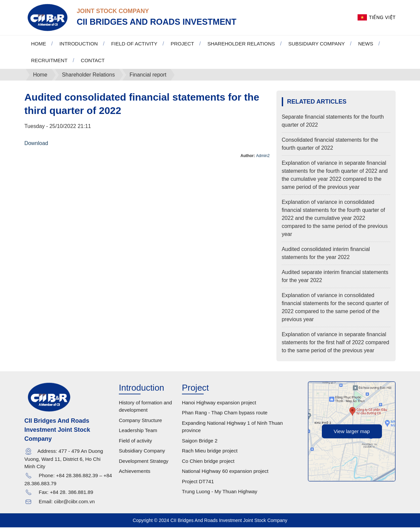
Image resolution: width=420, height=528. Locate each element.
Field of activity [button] (134, 44)
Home (39, 44)
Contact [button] (93, 61)
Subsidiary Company (142, 451)
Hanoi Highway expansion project (219, 403)
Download (36, 144)
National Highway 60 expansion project (225, 472)
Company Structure (140, 421)
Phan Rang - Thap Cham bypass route (225, 413)
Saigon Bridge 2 (200, 441)
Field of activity (135, 441)
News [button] (366, 44)
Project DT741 (198, 482)
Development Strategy (144, 461)
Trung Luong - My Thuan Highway (220, 492)
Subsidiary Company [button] (317, 44)
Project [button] (182, 44)
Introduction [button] (79, 44)
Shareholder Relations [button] (241, 44)
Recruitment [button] (49, 61)
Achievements (135, 472)
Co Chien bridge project (208, 461)
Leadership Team (138, 431)
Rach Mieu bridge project (210, 451)
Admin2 (263, 156)
